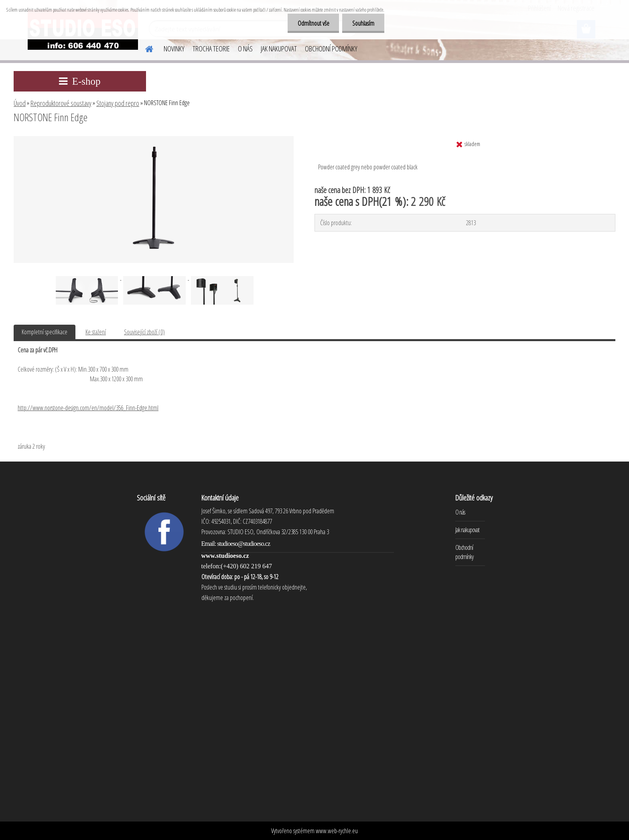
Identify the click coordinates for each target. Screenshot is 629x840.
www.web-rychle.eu (337, 831)
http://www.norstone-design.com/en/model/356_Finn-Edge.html (88, 408)
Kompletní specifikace (45, 332)
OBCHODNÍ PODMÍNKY (331, 49)
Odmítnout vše (313, 23)
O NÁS (245, 49)
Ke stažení (96, 332)
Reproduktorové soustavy (61, 103)
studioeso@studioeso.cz (243, 544)
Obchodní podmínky (464, 552)
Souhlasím (363, 23)
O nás (460, 512)
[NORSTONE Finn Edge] (154, 139)
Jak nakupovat (467, 530)
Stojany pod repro (118, 103)
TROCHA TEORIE (211, 49)
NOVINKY (174, 49)
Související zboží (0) (144, 332)
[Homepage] (144, 48)
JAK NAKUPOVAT (279, 49)
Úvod (20, 103)
